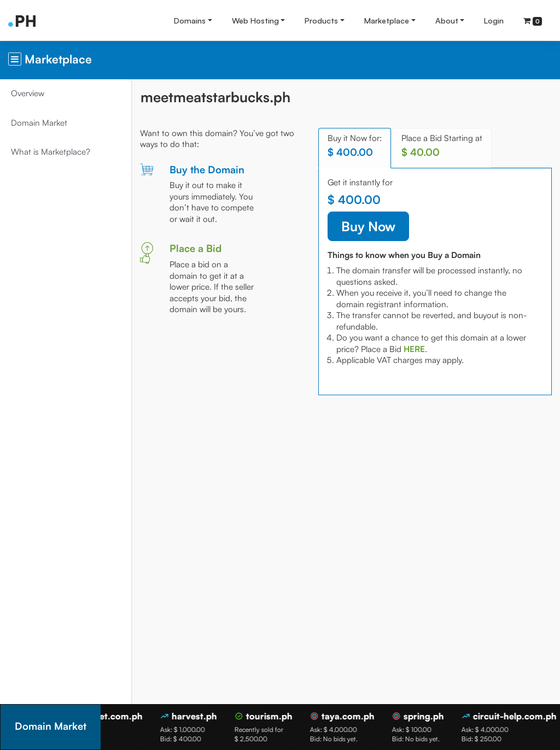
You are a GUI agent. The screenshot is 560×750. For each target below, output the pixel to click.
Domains (190, 20)
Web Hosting (255, 20)
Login (494, 20)
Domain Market (39, 123)
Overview (28, 93)
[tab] (414, 349)
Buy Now (368, 226)
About (447, 20)
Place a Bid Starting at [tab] (442, 146)
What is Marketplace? (51, 152)
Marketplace (387, 20)
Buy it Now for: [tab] (355, 146)
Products (321, 20)
